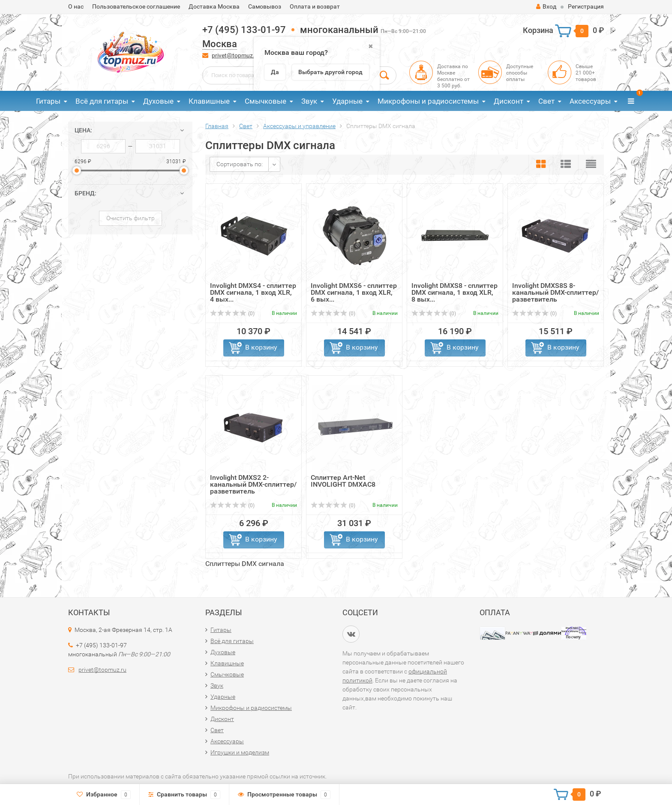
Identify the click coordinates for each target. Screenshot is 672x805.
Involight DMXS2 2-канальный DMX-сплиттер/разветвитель (253, 484)
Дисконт (508, 101)
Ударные (347, 101)
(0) (232, 314)
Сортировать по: (240, 164)
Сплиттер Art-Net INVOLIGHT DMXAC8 (343, 481)
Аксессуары (590, 101)
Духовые (158, 101)
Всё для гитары (102, 101)
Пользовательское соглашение (136, 6)
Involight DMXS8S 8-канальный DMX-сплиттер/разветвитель (555, 292)
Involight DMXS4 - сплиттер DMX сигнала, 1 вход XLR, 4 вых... (253, 292)
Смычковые (265, 101)
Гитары (48, 101)
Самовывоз (265, 6)
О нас (76, 6)
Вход (546, 6)
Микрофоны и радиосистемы (428, 101)
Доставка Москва (214, 6)
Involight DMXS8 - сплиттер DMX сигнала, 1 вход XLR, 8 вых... (454, 292)
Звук (309, 101)
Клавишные (209, 101)
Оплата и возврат (315, 6)
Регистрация (586, 6)
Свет (546, 101)
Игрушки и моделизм (240, 752)
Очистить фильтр (130, 218)
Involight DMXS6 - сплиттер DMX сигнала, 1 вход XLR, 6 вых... (354, 292)
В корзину (261, 347)
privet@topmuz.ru (236, 55)
